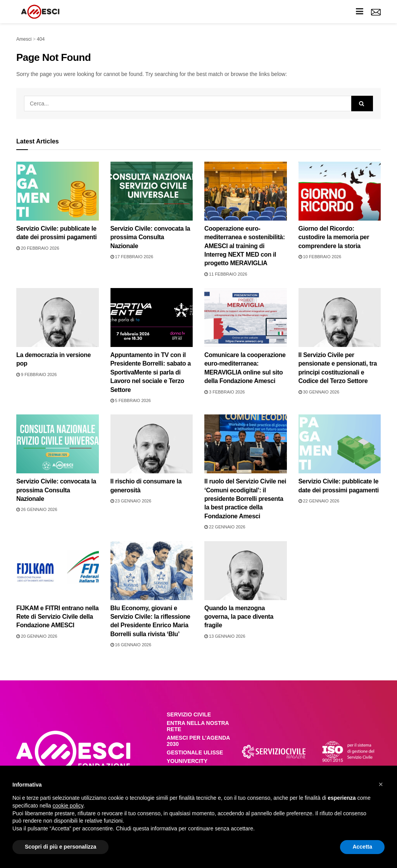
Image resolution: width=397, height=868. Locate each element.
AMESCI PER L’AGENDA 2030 (198, 741)
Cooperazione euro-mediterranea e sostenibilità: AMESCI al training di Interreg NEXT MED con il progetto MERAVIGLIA (245, 246)
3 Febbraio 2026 (224, 392)
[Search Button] (362, 104)
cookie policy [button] (68, 806)
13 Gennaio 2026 (225, 636)
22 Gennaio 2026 (225, 527)
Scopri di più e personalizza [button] (60, 847)
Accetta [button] (362, 847)
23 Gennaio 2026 (131, 501)
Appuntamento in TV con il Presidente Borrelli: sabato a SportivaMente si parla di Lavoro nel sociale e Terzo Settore (151, 372)
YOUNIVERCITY (187, 761)
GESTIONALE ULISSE (195, 752)
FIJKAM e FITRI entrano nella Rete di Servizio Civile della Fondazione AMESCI (57, 617)
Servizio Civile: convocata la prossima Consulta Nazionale (150, 237)
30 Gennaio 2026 (319, 392)
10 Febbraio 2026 (320, 257)
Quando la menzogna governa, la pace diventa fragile (239, 617)
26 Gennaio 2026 (37, 509)
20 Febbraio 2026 (38, 248)
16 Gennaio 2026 (131, 645)
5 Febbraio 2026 (131, 400)
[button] (381, 784)
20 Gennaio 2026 (37, 636)
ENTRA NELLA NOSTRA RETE (198, 726)
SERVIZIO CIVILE (189, 714)
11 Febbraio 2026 (226, 274)
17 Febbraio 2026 (132, 257)
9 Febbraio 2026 (36, 374)
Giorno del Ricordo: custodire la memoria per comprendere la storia (334, 237)
